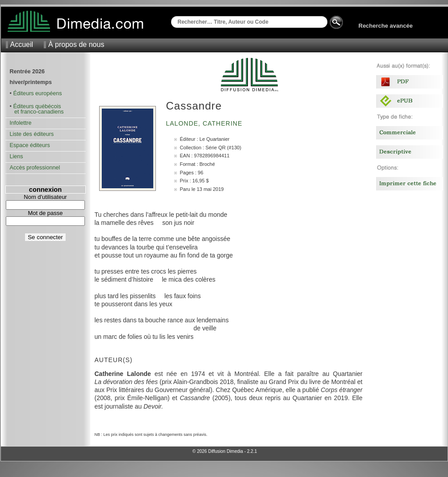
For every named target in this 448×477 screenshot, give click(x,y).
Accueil (22, 44)
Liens (17, 156)
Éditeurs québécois (37, 106)
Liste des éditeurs (32, 134)
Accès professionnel (35, 168)
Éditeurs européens (37, 93)
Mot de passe (45, 213)
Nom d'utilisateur (45, 197)
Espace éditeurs (30, 145)
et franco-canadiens (37, 112)
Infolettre (21, 123)
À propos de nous (76, 44)
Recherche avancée (386, 26)
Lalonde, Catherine (205, 123)
